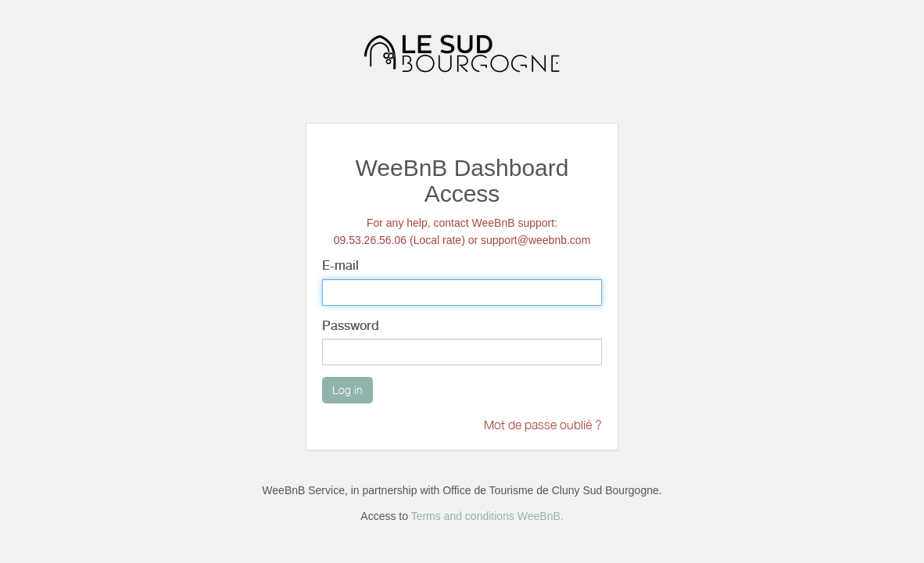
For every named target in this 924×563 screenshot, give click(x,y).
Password (351, 326)
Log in (347, 390)
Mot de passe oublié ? (543, 425)
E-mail (340, 265)
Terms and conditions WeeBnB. (487, 516)
